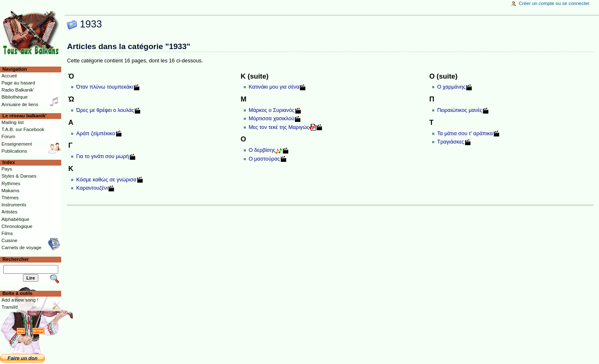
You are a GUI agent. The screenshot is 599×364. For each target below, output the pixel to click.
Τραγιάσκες (451, 142)
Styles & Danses (19, 176)
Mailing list (12, 122)
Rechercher (16, 259)
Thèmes (10, 198)
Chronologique (17, 226)
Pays (6, 169)
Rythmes (11, 183)
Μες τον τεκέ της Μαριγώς (279, 127)
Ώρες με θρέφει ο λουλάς (105, 110)
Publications (14, 151)
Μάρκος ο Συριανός (272, 110)
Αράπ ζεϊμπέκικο (96, 134)
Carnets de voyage (21, 248)
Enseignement (16, 144)
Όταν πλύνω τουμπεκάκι (105, 87)
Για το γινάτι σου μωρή (103, 156)
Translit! (10, 307)
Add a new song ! (20, 300)
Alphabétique (15, 219)
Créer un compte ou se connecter (554, 3)
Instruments (14, 205)
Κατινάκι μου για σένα (274, 87)
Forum (8, 136)
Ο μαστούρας (264, 159)
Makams (10, 191)
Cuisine (9, 240)
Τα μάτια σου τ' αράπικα (465, 134)
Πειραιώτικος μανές (460, 110)
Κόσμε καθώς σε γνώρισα (106, 180)
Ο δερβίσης (262, 150)
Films (7, 233)
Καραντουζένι (92, 188)
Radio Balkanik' (18, 90)
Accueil (9, 76)
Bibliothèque (14, 97)
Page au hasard (18, 83)
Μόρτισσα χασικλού (272, 119)
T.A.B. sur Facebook (23, 129)
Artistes (9, 212)
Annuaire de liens (20, 104)
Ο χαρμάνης (451, 87)
